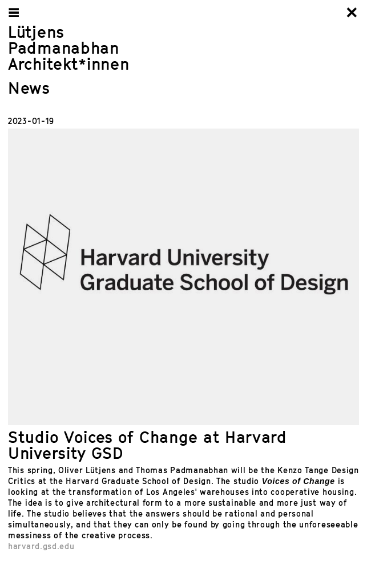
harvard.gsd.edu (41, 546)
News (29, 88)
